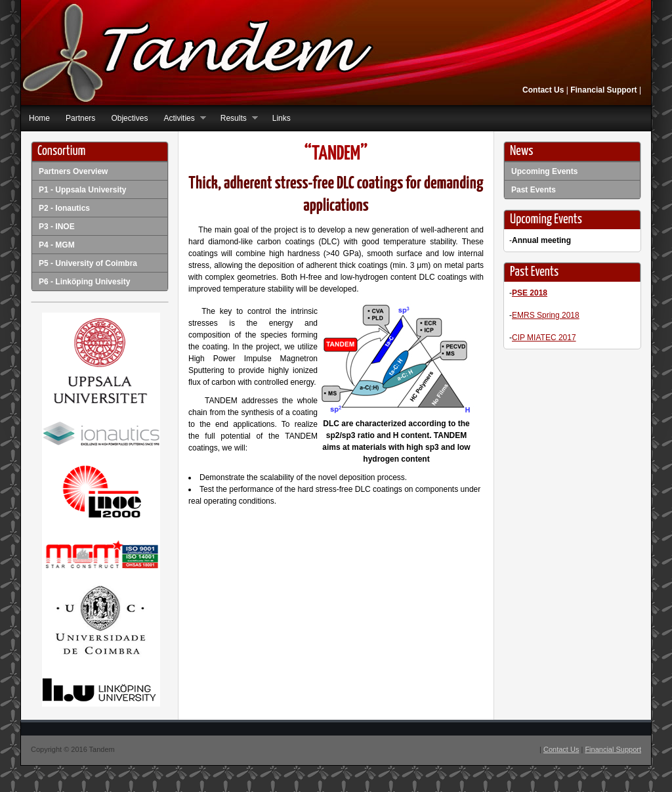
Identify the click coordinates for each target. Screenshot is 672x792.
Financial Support (603, 90)
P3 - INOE (57, 227)
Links (282, 118)
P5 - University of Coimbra (88, 263)
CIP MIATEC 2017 (544, 338)
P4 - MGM (57, 245)
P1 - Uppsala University (82, 190)
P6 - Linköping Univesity (84, 282)
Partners (80, 118)
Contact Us (543, 90)
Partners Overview (73, 171)
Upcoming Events (544, 171)
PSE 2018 (530, 293)
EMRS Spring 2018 (546, 315)
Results (235, 118)
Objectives (129, 118)
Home (39, 118)
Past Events (534, 190)
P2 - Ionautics (64, 208)
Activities (180, 118)
